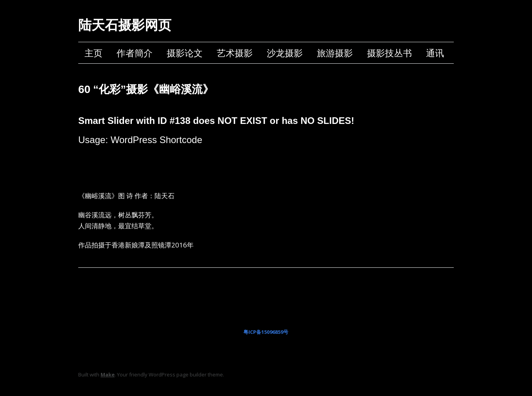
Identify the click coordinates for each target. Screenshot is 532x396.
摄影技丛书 (389, 53)
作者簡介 (135, 53)
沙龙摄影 (285, 53)
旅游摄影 (335, 53)
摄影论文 (185, 53)
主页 (93, 53)
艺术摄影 (235, 53)
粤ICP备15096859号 (266, 332)
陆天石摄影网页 (125, 25)
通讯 (435, 53)
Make (108, 374)
